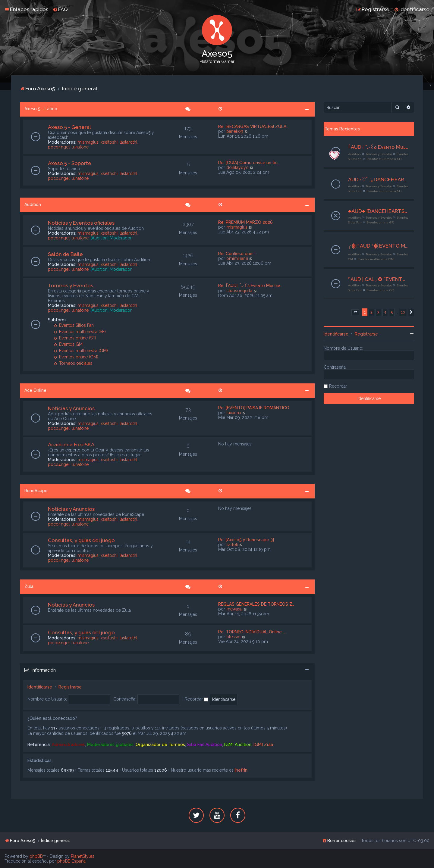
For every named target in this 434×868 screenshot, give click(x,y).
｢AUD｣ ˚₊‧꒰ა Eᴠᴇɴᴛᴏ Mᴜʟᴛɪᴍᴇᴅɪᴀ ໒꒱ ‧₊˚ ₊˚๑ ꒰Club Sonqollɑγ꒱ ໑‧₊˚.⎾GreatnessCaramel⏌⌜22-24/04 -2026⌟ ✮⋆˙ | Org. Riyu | (378, 147)
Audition (33, 205)
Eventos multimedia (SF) (80, 332)
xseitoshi (109, 142)
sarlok (232, 545)
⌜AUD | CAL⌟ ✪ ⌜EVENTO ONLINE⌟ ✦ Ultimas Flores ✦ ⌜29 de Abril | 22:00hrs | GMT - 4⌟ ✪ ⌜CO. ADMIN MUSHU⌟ (378, 279)
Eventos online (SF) (75, 338)
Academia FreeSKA (71, 445)
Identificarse (40, 687)
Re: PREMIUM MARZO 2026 (245, 222)
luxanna (234, 413)
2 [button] (371, 312)
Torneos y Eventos (71, 286)
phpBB (36, 856)
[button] (355, 312)
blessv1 (234, 637)
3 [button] (378, 312)
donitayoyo (237, 167)
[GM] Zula (263, 745)
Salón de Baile (65, 254)
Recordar (196, 699)
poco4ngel (59, 147)
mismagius (88, 142)
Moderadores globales (110, 745)
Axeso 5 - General (69, 127)
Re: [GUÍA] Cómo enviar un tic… (249, 163)
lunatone (80, 147)
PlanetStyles (83, 856)
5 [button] (392, 312)
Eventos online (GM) (76, 357)
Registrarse (70, 687)
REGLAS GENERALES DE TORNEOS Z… (256, 604)
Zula (29, 586)
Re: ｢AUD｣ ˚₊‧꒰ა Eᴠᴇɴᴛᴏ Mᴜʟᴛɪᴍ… (250, 286)
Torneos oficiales (73, 363)
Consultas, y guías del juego (81, 540)
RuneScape (36, 491)
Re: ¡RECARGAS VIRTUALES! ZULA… (253, 126)
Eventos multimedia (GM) (81, 351)
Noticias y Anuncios (71, 408)
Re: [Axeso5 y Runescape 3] (246, 540)
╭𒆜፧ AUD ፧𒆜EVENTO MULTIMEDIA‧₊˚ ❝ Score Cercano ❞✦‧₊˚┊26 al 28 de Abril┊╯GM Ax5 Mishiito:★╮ (378, 246)
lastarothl (129, 142)
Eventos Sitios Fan (74, 325)
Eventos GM (68, 344)
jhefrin (241, 770)
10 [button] (403, 312)
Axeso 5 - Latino (41, 109)
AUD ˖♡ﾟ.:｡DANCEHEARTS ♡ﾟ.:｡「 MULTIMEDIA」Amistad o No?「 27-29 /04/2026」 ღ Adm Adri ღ (378, 180)
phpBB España (71, 861)
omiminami (237, 258)
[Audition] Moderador (111, 238)
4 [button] (385, 312)
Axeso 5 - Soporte (70, 163)
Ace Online (35, 390)
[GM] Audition (238, 745)
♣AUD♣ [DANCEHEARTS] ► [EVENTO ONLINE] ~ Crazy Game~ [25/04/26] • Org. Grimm (378, 211)
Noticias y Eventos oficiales (81, 223)
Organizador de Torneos (160, 745)
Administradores (68, 745)
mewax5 (234, 609)
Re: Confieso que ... (237, 254)
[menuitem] (60, 9)
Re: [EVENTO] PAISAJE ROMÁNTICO (254, 408)
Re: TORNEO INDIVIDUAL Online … (252, 632)
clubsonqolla (239, 291)
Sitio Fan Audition (205, 745)
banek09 (235, 131)
